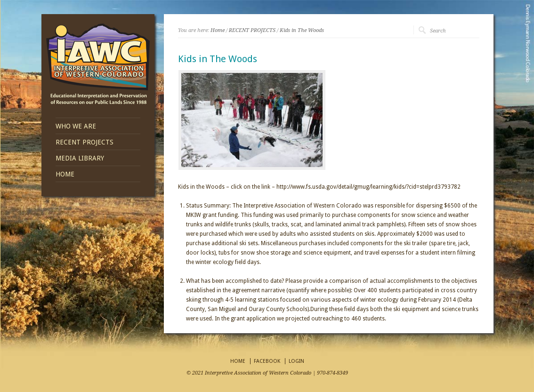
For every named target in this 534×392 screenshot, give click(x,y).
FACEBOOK (267, 361)
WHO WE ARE (76, 126)
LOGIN (296, 361)
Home (218, 30)
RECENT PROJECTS (85, 142)
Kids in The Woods (302, 30)
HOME (65, 174)
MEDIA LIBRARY (80, 158)
